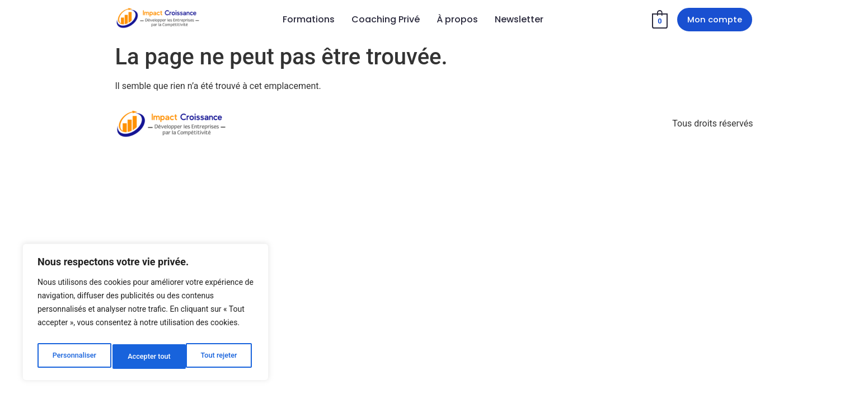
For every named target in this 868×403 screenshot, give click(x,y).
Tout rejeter (146, 357)
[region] (146, 315)
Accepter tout (218, 357)
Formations (309, 20)
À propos (457, 20)
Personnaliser (73, 357)
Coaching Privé (386, 20)
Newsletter (519, 20)
